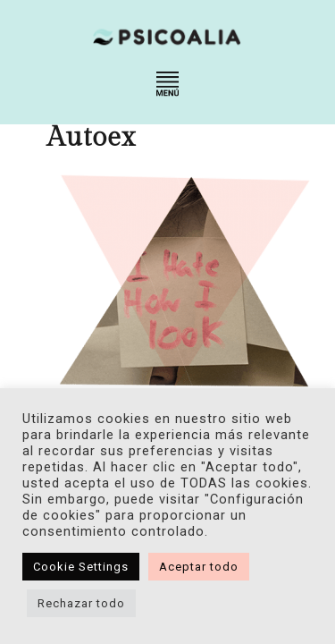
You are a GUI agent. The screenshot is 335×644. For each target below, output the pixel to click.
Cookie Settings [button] (81, 567)
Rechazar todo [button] (81, 603)
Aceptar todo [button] (199, 567)
